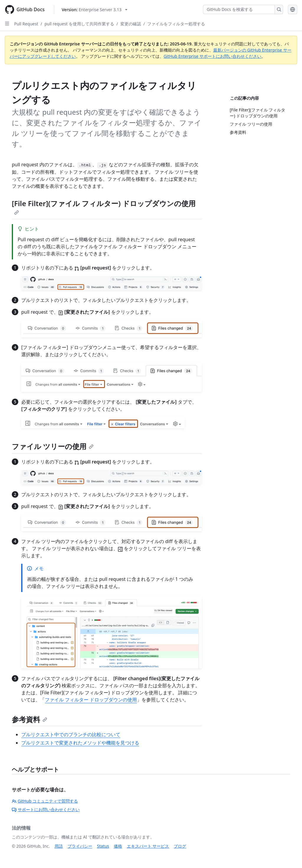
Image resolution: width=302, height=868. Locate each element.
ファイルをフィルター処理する (176, 24)
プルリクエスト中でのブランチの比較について (71, 734)
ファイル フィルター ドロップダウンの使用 (91, 700)
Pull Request (26, 24)
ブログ (180, 846)
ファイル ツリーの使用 (53, 446)
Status (103, 846)
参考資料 (29, 719)
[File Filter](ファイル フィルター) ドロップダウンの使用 (104, 207)
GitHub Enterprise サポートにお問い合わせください (213, 56)
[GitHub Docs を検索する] (239, 9)
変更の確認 (131, 24)
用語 (59, 846)
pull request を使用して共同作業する (79, 24)
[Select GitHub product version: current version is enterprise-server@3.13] (95, 10)
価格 (118, 846)
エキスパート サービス (148, 846)
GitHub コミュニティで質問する (45, 801)
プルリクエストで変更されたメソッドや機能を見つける (80, 743)
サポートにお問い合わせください (46, 809)
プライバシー (80, 846)
